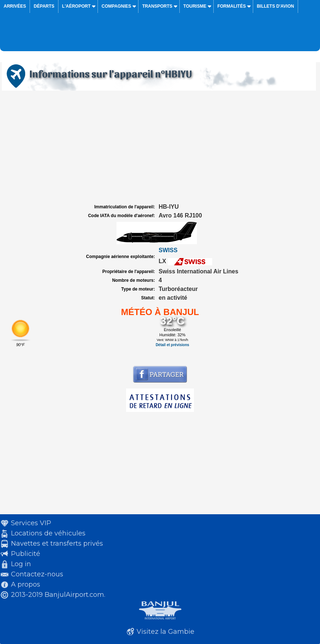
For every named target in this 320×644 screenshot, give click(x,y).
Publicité (26, 554)
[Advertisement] (160, 147)
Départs (44, 6)
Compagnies (116, 6)
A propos (26, 584)
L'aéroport (76, 6)
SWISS (168, 250)
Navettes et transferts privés (57, 543)
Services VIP (31, 523)
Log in (21, 564)
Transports (157, 6)
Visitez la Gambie (165, 632)
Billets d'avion (275, 6)
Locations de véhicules (48, 533)
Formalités (232, 6)
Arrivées (15, 6)
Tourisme (195, 6)
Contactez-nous (37, 574)
